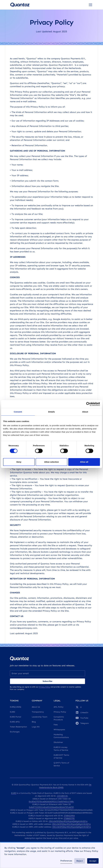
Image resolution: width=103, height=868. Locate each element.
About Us (36, 707)
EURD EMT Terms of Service (61, 756)
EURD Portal (15, 717)
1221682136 (62, 796)
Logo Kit (36, 727)
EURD (12, 712)
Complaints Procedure (59, 718)
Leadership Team (40, 717)
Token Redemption (18, 727)
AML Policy (59, 707)
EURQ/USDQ (15, 707)
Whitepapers (59, 730)
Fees (56, 725)
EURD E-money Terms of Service (61, 749)
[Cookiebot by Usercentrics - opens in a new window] (88, 404)
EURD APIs (15, 722)
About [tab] (85, 412)
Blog (34, 722)
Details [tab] (51, 412)
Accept (93, 861)
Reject (80, 861)
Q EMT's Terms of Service (61, 764)
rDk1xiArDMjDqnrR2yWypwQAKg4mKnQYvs (68, 821)
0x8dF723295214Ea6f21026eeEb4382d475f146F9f (51, 807)
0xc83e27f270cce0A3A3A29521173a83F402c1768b (51, 802)
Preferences (66, 861)
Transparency (38, 712)
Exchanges (15, 732)
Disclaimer (58, 742)
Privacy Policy (60, 712)
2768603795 (69, 818)
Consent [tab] (18, 412)
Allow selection (51, 462)
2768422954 (69, 816)
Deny (19, 462)
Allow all (84, 462)
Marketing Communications (61, 736)
